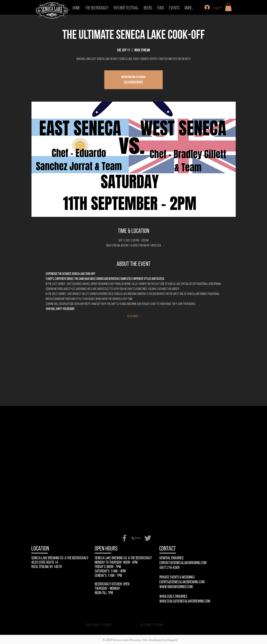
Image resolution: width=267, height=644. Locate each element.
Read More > (134, 316)
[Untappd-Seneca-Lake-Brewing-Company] (136, 538)
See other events (133, 82)
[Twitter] (148, 538)
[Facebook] (124, 538)
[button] (228, 7)
